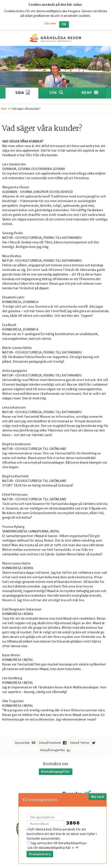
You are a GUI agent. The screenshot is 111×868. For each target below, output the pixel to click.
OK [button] (64, 22)
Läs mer (50, 21)
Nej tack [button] (98, 797)
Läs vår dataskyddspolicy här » (51, 848)
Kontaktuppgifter (55, 769)
